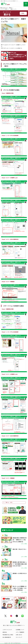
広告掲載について (20, 630)
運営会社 (5, 632)
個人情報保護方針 (7, 637)
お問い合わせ (19, 635)
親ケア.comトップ (4, 8)
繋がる (11, 8)
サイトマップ (19, 637)
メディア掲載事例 (20, 632)
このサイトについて (7, 630)
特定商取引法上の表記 (8, 635)
